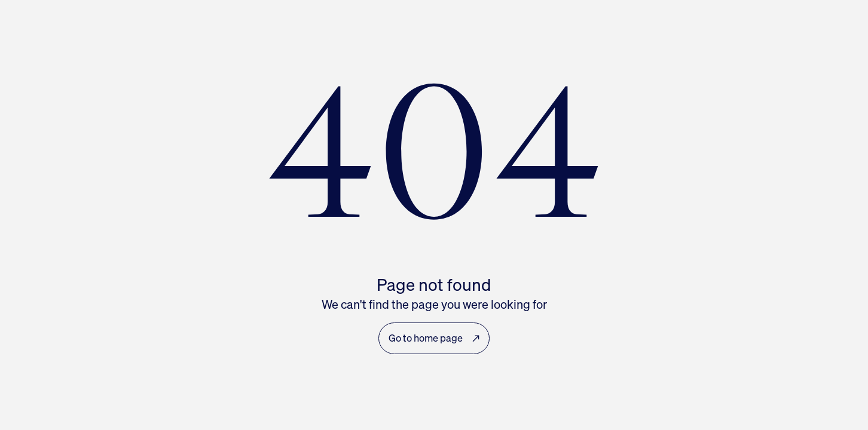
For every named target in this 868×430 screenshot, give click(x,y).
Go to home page (434, 338)
